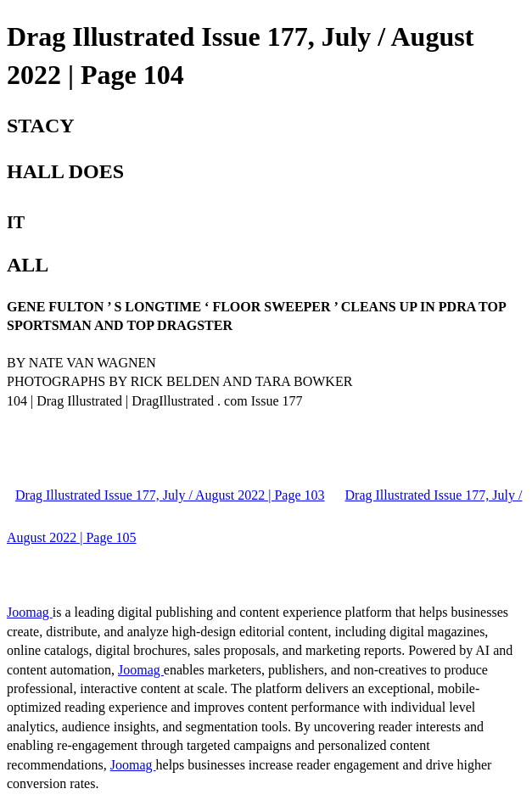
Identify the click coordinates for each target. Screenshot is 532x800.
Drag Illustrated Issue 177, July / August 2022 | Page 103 (170, 495)
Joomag (30, 612)
